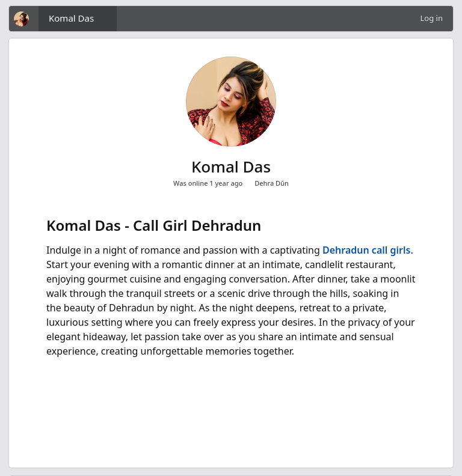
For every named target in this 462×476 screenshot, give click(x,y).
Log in (432, 18)
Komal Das (71, 18)
